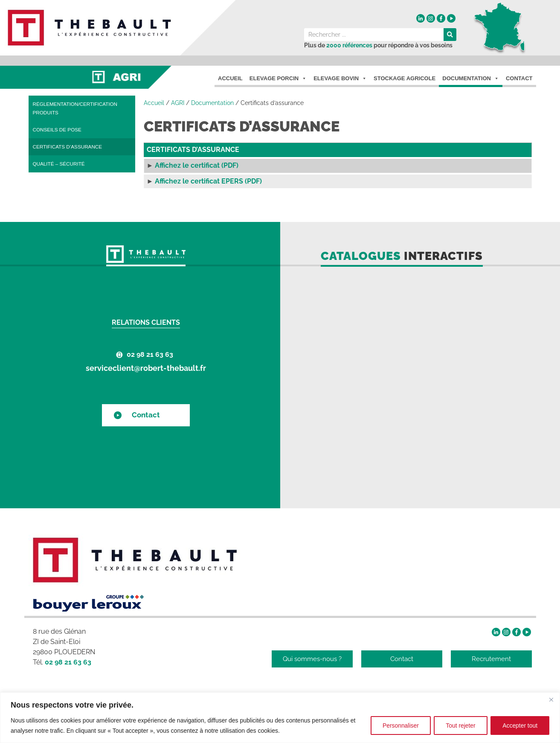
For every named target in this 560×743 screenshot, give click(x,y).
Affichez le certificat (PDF (196, 165)
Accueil (230, 78)
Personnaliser (398, 726)
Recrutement (491, 659)
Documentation (471, 79)
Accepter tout (520, 726)
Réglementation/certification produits (75, 108)
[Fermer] (551, 699)
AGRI (178, 103)
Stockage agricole (405, 78)
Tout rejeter (458, 726)
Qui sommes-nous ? (312, 659)
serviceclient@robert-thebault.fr (146, 368)
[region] (280, 718)
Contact (519, 78)
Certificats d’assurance (68, 147)
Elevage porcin (278, 79)
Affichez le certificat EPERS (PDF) (208, 181)
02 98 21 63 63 (150, 354)
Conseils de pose (57, 130)
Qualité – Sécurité (59, 164)
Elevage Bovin (340, 79)
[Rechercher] (450, 35)
